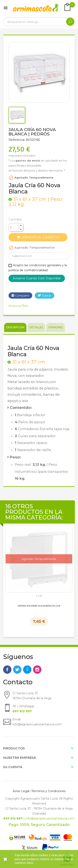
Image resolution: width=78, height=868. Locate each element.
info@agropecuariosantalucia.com (50, 818)
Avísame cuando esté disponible (37, 278)
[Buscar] (39, 22)
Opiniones (56, 327)
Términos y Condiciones (48, 791)
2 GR (39, 596)
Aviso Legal (21, 791)
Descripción (15, 327)
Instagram (37, 670)
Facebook (7, 670)
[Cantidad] (14, 227)
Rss (27, 670)
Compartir (22, 295)
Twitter (17, 670)
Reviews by (18, 306)
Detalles (36, 327)
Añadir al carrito (38, 237)
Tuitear (46, 295)
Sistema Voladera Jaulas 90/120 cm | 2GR (39, 606)
